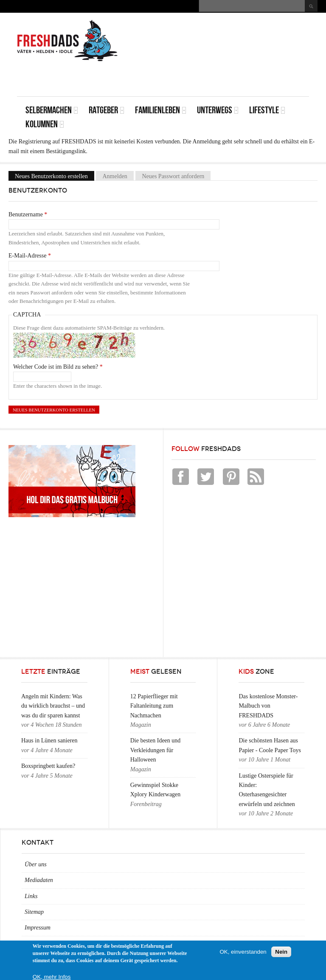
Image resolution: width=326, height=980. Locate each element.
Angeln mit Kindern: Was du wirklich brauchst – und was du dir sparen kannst (53, 706)
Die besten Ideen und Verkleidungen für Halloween (156, 750)
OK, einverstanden (243, 952)
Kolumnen (45, 124)
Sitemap (34, 912)
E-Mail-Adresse (30, 256)
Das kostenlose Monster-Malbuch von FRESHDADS (268, 706)
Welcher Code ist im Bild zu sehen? (58, 367)
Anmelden (115, 176)
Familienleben (161, 110)
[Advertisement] (210, 77)
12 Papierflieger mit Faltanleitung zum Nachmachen (154, 706)
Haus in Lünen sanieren (49, 741)
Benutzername (28, 214)
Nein (281, 952)
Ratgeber (107, 110)
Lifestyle (267, 110)
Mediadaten (39, 880)
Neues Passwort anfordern (173, 176)
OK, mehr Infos (52, 977)
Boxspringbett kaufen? (48, 766)
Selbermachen (52, 110)
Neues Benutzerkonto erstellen (55, 176)
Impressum (38, 928)
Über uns (36, 864)
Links (31, 896)
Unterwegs (218, 110)
